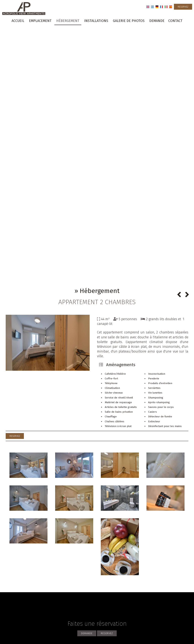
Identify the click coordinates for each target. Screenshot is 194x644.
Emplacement (40, 21)
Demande (157, 21)
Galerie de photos (129, 21)
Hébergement (68, 21)
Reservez (183, 7)
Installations (96, 21)
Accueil (18, 21)
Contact (175, 21)
